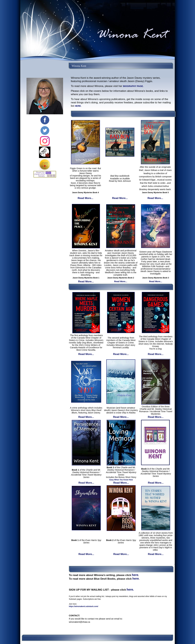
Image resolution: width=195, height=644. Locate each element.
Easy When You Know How (121, 480)
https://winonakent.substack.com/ (84, 606)
